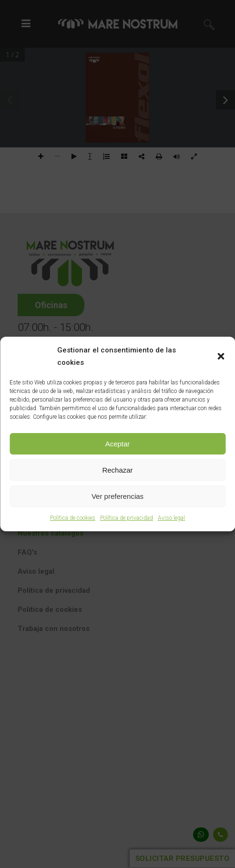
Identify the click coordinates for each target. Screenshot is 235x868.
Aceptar (118, 444)
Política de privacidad (127, 518)
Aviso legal (171, 518)
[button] (221, 356)
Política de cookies (73, 518)
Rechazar (117, 470)
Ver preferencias (117, 496)
